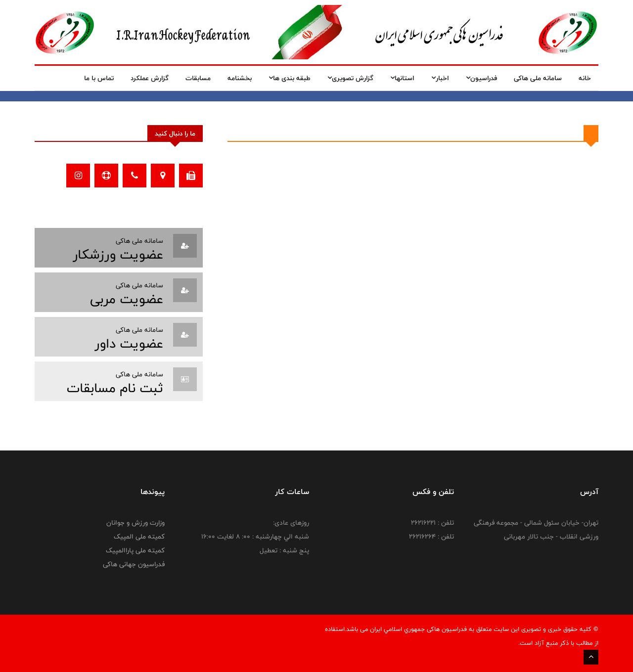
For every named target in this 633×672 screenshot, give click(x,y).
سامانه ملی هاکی (538, 78)
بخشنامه (240, 78)
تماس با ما (99, 78)
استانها (402, 78)
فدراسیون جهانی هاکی (134, 564)
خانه (585, 78)
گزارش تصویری (350, 78)
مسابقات (198, 78)
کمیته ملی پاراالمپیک (135, 550)
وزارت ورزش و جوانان (136, 523)
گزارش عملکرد (150, 78)
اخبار (440, 78)
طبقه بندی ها (290, 78)
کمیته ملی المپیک (139, 537)
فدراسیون (481, 78)
